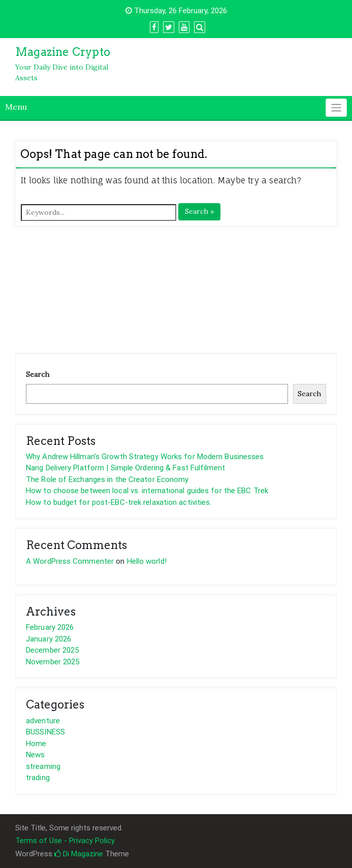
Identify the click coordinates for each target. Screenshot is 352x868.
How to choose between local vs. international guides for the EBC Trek (147, 491)
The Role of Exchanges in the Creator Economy (107, 479)
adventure (43, 721)
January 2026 (49, 639)
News (35, 755)
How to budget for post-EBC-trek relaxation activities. (119, 502)
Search (38, 374)
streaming (43, 766)
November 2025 (53, 662)
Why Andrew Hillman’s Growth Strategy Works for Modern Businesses (145, 457)
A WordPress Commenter (70, 561)
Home (36, 744)
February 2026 (50, 627)
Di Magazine (79, 854)
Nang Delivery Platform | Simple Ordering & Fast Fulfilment (125, 468)
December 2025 (52, 650)
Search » (199, 211)
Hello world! (147, 561)
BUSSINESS (45, 732)
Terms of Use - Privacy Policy (65, 841)
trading (38, 778)
